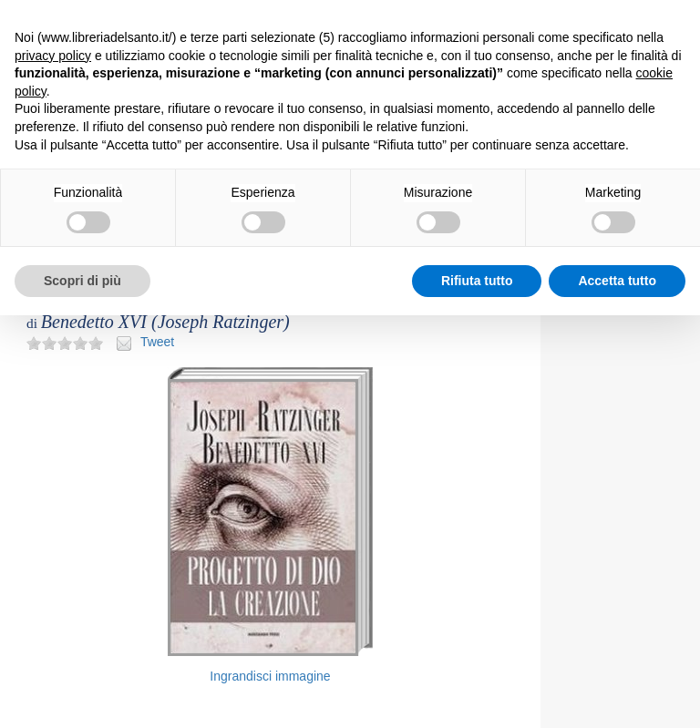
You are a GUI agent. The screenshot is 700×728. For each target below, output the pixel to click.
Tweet (157, 342)
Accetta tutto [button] (617, 281)
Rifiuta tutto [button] (477, 281)
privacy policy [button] (53, 56)
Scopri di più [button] (82, 281)
